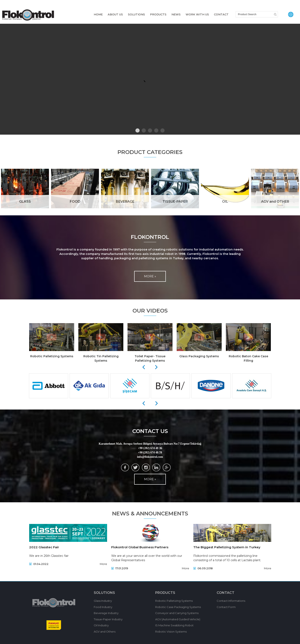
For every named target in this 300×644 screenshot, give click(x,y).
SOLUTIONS (136, 14)
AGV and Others (105, 632)
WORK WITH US (197, 14)
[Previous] (144, 367)
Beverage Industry (106, 613)
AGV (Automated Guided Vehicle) (178, 619)
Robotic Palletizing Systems (174, 601)
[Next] (156, 367)
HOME (98, 14)
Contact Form (226, 607)
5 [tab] (162, 130)
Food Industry (103, 607)
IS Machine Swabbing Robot (174, 625)
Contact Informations (231, 601)
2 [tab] (144, 130)
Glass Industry (103, 601)
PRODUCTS (158, 14)
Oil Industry (101, 625)
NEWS (176, 14)
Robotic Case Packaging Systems (178, 607)
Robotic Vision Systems (171, 632)
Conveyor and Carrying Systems (177, 613)
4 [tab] (156, 130)
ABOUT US (115, 14)
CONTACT (221, 14)
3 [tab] (150, 130)
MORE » (150, 276)
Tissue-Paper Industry (108, 619)
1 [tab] (137, 130)
